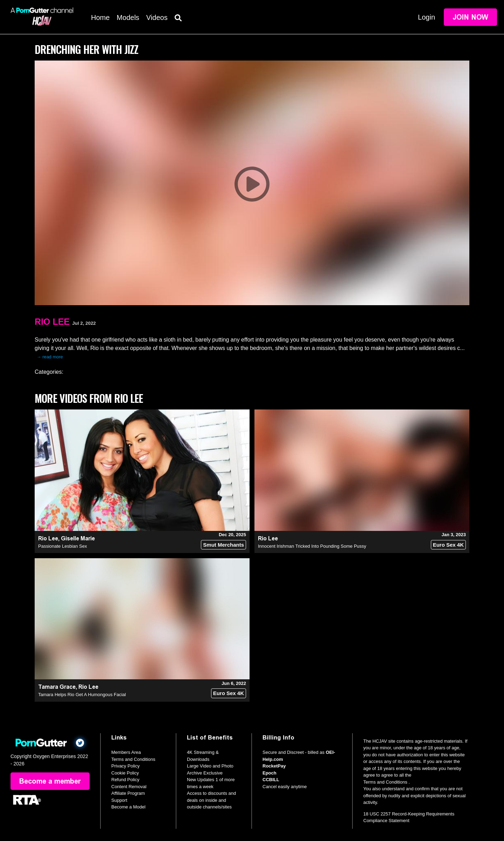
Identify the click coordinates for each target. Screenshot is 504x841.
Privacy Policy (125, 766)
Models (128, 17)
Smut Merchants (223, 545)
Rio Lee (52, 322)
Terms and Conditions (133, 759)
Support (119, 800)
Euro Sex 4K (448, 545)
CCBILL (271, 780)
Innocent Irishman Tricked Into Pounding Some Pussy (312, 546)
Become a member (50, 781)
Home (100, 17)
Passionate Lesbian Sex (62, 546)
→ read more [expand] (50, 357)
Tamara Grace (57, 687)
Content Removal (129, 787)
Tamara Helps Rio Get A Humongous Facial (82, 695)
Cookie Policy (125, 773)
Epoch (269, 773)
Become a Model (128, 807)
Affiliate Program (128, 793)
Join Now (470, 17)
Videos (157, 17)
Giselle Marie (78, 538)
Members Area (126, 752)
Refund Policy (125, 780)
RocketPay (274, 766)
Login (426, 17)
